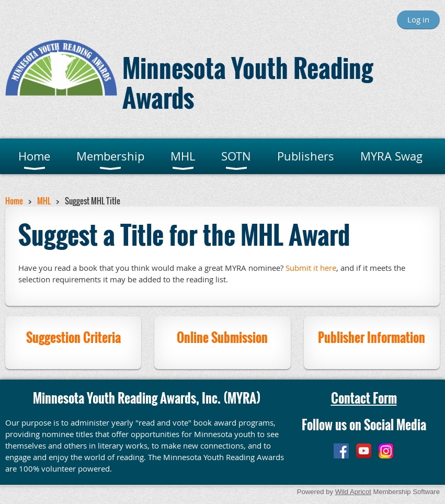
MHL (44, 201)
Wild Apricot (353, 492)
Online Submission (222, 337)
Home (14, 201)
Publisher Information (372, 337)
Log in (418, 19)
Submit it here (311, 268)
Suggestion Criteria (73, 337)
